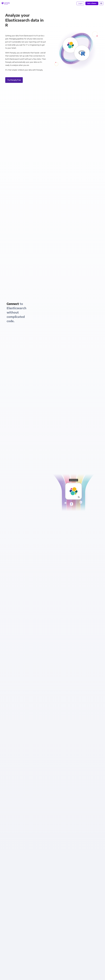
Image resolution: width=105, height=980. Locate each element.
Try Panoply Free (14, 80)
